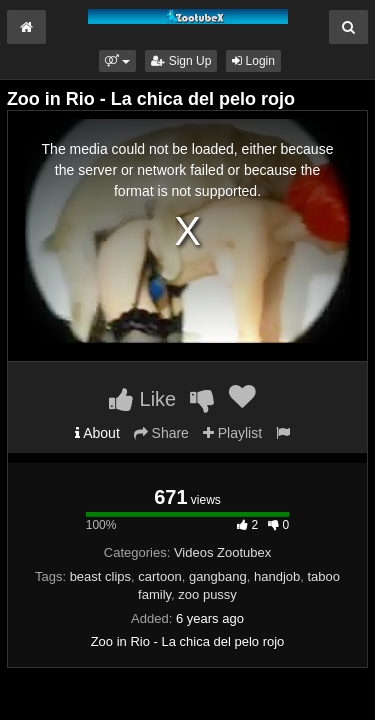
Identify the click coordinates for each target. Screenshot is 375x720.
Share (161, 433)
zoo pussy (207, 594)
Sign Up (181, 61)
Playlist (232, 433)
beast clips (100, 576)
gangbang (218, 576)
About (97, 433)
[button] (117, 61)
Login (253, 61)
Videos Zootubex (222, 552)
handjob (277, 576)
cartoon (159, 576)
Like (142, 399)
